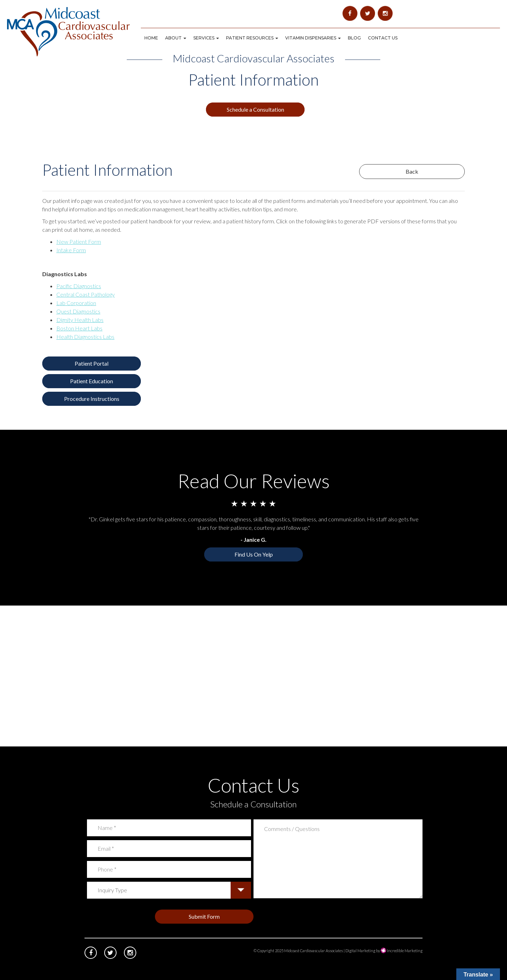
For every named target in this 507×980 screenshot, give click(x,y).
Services (206, 38)
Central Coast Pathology (86, 294)
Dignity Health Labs (80, 320)
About (176, 38)
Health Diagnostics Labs (85, 337)
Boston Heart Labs (79, 328)
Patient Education (92, 381)
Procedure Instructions (92, 399)
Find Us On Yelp (254, 554)
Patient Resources (252, 38)
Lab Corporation (76, 303)
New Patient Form (79, 241)
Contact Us (383, 38)
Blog (354, 38)
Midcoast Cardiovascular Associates (314, 951)
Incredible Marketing (402, 951)
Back (412, 171)
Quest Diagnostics (78, 311)
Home (151, 38)
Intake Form (71, 250)
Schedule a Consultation (255, 109)
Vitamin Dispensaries (313, 38)
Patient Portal (92, 363)
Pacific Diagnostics (79, 286)
